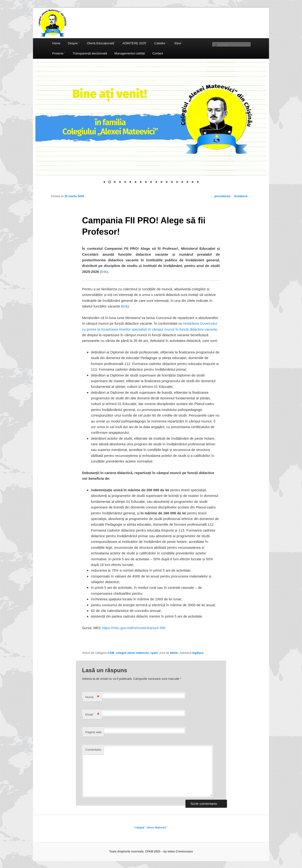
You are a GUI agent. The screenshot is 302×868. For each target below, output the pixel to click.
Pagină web (93, 732)
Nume (92, 697)
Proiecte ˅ (59, 53)
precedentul (220, 196)
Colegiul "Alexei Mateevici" (151, 827)
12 (161, 182)
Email (92, 715)
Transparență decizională (90, 53)
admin (174, 653)
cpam (154, 653)
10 (151, 182)
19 (198, 182)
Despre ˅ (74, 43)
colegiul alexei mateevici (132, 653)
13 (167, 182)
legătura (198, 653)
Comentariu (93, 750)
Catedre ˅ (161, 43)
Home (56, 43)
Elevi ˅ (179, 43)
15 (177, 182)
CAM (111, 653)
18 (193, 182)
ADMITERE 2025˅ (135, 43)
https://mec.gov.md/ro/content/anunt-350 (134, 628)
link (104, 272)
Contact (158, 53)
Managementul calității (130, 53)
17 (187, 182)
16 (182, 182)
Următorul (242, 196)
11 (156, 182)
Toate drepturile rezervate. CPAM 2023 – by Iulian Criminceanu (151, 852)
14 (172, 182)
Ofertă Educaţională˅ (101, 43)
